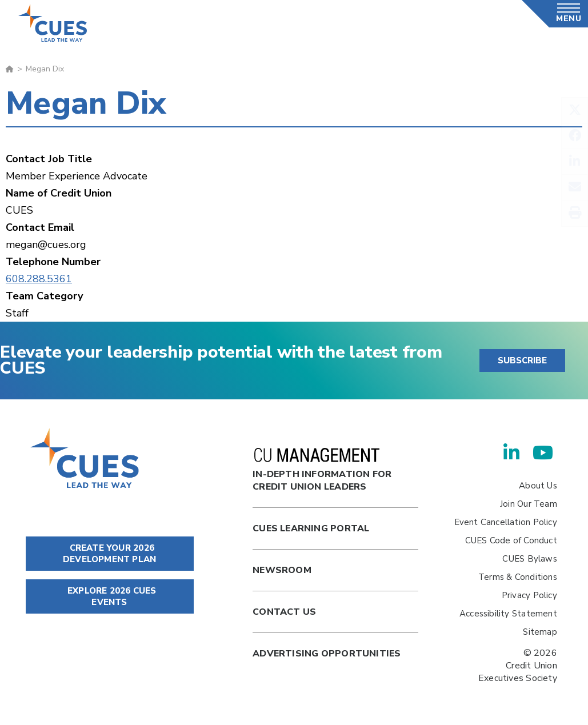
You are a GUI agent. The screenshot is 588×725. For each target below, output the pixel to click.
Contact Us (284, 612)
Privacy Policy (529, 595)
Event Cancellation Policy (506, 522)
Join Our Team (529, 504)
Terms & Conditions (518, 577)
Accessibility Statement (508, 614)
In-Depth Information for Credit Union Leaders (322, 470)
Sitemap (540, 632)
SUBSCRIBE (522, 361)
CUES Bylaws (529, 559)
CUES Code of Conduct (511, 540)
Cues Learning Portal (311, 528)
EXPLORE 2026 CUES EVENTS (110, 596)
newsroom (282, 570)
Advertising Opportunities (327, 654)
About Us (538, 486)
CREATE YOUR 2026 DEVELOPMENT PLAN (109, 554)
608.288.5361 (39, 279)
